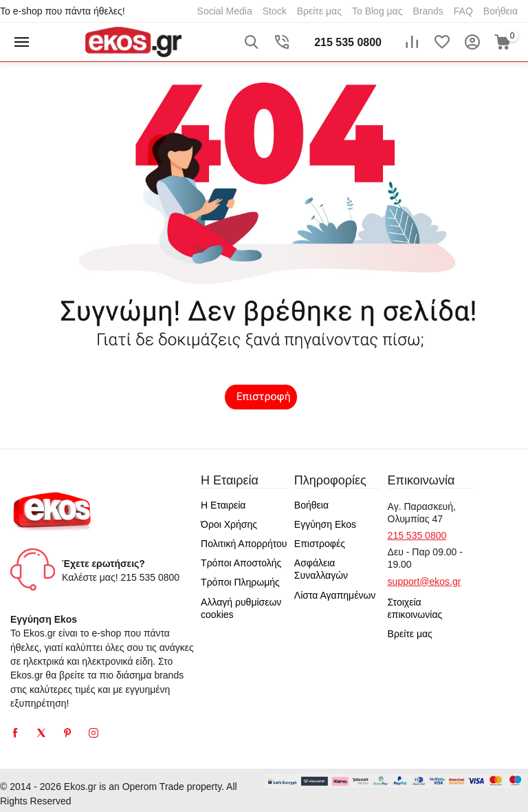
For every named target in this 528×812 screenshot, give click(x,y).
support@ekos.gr (425, 581)
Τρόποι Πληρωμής (240, 582)
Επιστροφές (320, 544)
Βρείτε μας (319, 11)
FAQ (463, 11)
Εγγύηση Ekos (325, 524)
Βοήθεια (500, 11)
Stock (275, 11)
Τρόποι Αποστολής (241, 563)
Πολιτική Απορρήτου (244, 544)
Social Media (225, 11)
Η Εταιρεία (223, 505)
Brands (428, 11)
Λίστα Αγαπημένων (335, 595)
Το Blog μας (377, 11)
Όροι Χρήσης (229, 524)
